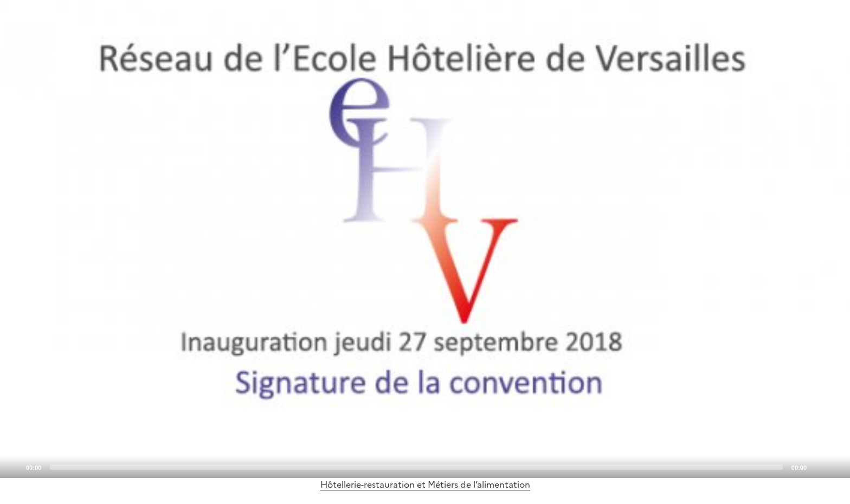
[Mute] (818, 467)
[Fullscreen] (835, 467)
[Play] (425, 239)
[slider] (416, 467)
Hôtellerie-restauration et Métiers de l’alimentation (425, 484)
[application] (425, 239)
